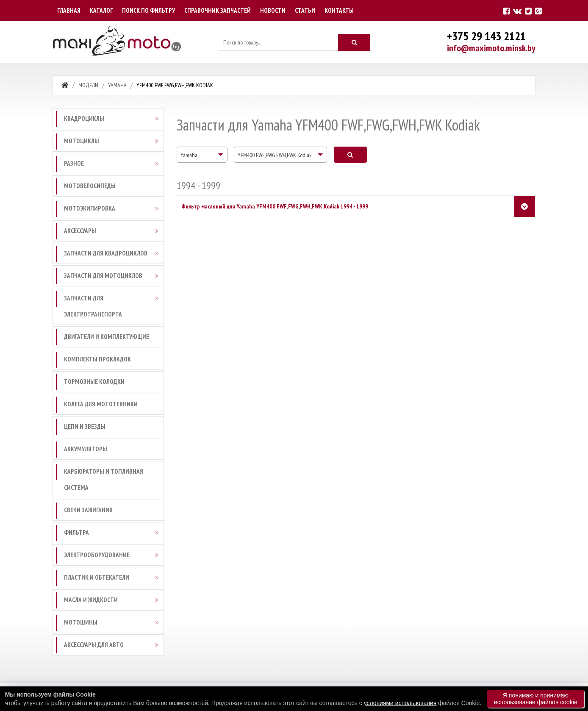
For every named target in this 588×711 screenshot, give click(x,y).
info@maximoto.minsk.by (491, 48)
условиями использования (400, 703)
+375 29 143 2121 (486, 36)
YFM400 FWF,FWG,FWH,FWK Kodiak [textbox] (275, 155)
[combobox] (202, 155)
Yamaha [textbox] (189, 155)
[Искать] (354, 42)
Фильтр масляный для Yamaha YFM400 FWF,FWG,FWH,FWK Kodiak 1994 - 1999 (275, 206)
